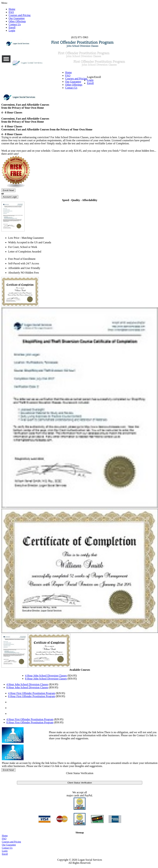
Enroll (90, 83)
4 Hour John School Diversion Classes (46, 676)
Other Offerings (74, 85)
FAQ (68, 75)
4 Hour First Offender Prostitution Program (32, 693)
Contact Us (71, 88)
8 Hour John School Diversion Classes (46, 679)
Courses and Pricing (76, 79)
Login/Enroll (94, 80)
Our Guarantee (73, 82)
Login (90, 80)
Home (69, 72)
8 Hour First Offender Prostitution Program (32, 696)
